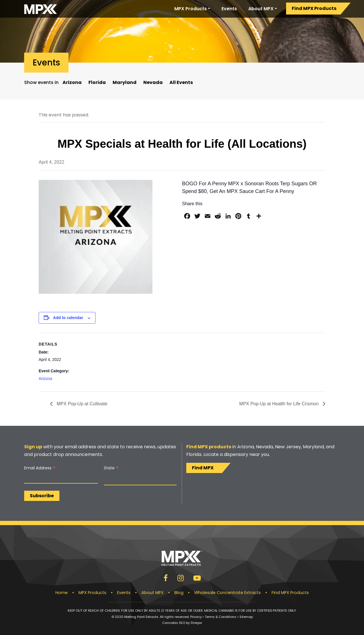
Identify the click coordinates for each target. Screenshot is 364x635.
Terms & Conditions (221, 617)
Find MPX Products (314, 8)
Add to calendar (68, 318)
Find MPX (203, 468)
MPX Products (191, 9)
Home (62, 593)
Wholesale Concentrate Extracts (227, 593)
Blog (179, 593)
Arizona (72, 82)
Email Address (40, 468)
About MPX (261, 9)
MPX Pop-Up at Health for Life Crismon (280, 404)
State (111, 468)
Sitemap (246, 617)
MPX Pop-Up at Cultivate (81, 404)
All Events (181, 82)
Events (229, 9)
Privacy (196, 617)
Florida (97, 82)
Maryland (125, 82)
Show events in (41, 82)
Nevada (153, 82)
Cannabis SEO (174, 623)
